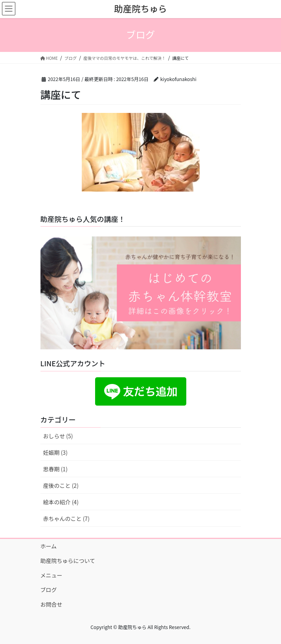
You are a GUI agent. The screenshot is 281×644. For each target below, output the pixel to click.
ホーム (49, 546)
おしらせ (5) (58, 436)
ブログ (49, 590)
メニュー (51, 575)
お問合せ (51, 604)
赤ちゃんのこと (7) (66, 519)
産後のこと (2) (61, 485)
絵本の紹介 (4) (61, 502)
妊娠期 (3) (55, 452)
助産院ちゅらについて (68, 561)
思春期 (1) (55, 469)
